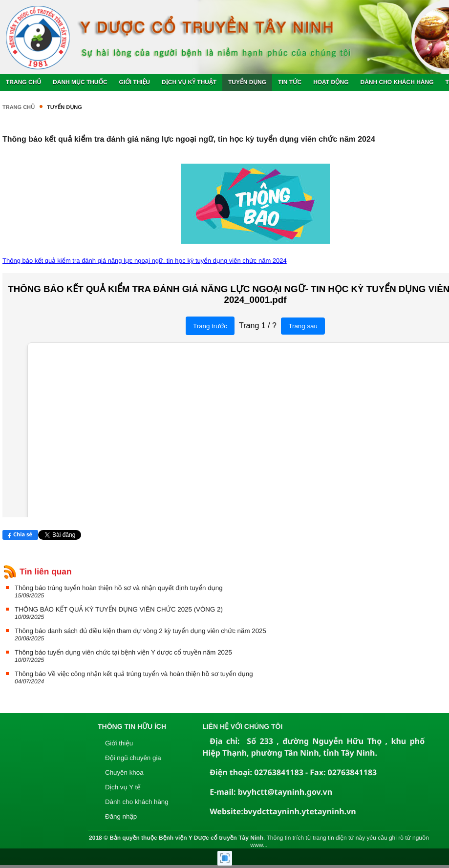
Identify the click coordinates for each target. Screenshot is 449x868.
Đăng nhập (121, 816)
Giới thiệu (119, 743)
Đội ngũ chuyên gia (133, 758)
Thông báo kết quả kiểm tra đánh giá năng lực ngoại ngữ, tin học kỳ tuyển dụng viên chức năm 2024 (145, 261)
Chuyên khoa (124, 773)
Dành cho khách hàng (137, 802)
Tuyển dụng (64, 107)
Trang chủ (19, 107)
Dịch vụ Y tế (123, 787)
